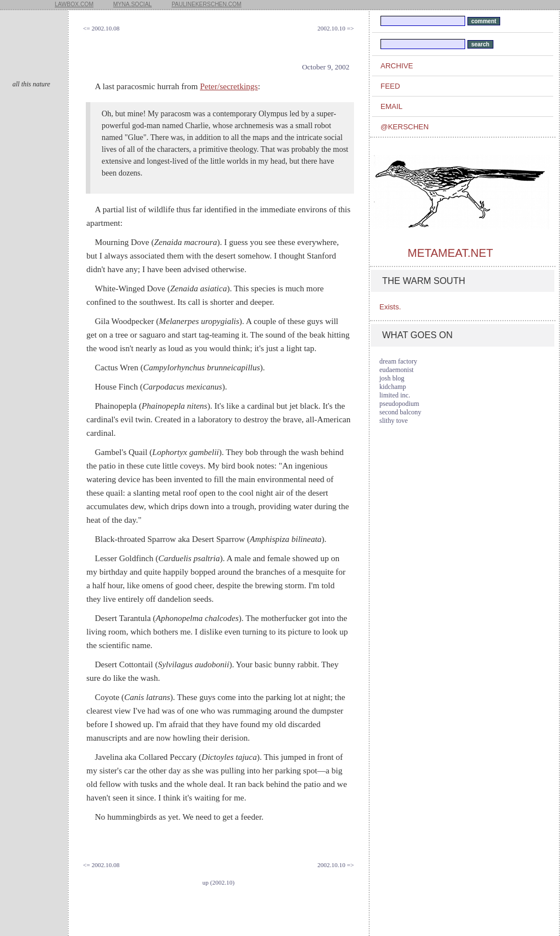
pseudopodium (399, 404)
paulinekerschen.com (207, 4)
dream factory (398, 361)
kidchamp (393, 387)
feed (390, 86)
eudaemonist (397, 370)
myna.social (133, 4)
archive (397, 66)
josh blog (392, 378)
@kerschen (404, 127)
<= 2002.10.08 (101, 28)
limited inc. (395, 395)
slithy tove (393, 421)
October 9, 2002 (326, 67)
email (391, 106)
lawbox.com (74, 4)
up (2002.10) (219, 882)
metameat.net (450, 253)
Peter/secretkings (229, 86)
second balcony (400, 412)
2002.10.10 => (336, 28)
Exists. (390, 307)
